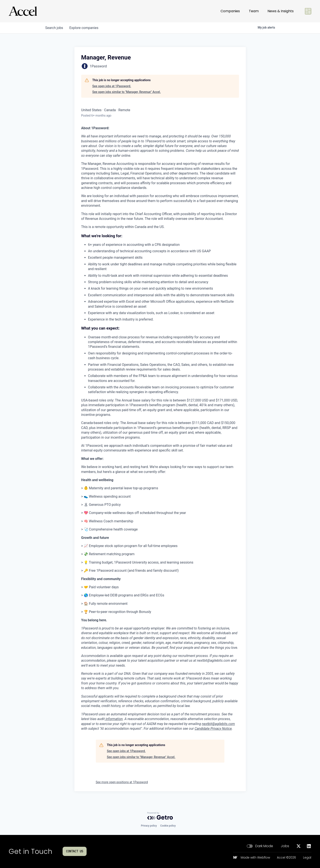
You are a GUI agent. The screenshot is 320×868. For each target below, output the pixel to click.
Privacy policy (149, 826)
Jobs (285, 846)
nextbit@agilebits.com (218, 724)
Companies (230, 11)
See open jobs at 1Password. (112, 86)
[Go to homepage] (23, 11)
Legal (307, 858)
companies (85, 28)
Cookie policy (168, 826)
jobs (55, 28)
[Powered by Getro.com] (160, 816)
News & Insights (281, 11)
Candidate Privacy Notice (213, 729)
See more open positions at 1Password (122, 782)
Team (254, 11)
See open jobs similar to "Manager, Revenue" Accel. (127, 92)
